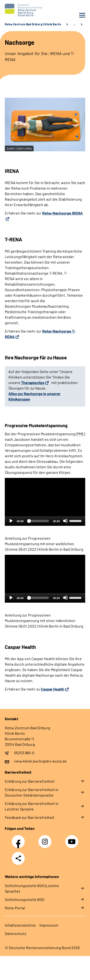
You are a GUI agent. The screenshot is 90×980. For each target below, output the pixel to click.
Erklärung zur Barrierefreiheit (30, 781)
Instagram (46, 839)
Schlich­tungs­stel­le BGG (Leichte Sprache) (32, 888)
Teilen (18, 858)
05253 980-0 (24, 753)
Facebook (19, 839)
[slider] (38, 521)
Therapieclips (33, 382)
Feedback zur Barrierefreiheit (30, 817)
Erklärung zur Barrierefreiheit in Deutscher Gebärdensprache (32, 792)
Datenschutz (15, 933)
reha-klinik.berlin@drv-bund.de (40, 761)
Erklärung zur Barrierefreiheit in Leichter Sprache (32, 806)
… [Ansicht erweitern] (74, 24)
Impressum (49, 925)
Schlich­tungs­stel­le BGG (25, 899)
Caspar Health (53, 689)
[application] (45, 502)
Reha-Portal (15, 908)
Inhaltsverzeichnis (20, 925)
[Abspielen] (11, 521)
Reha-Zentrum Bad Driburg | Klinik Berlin (33, 24)
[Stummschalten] (65, 521)
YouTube (72, 839)
